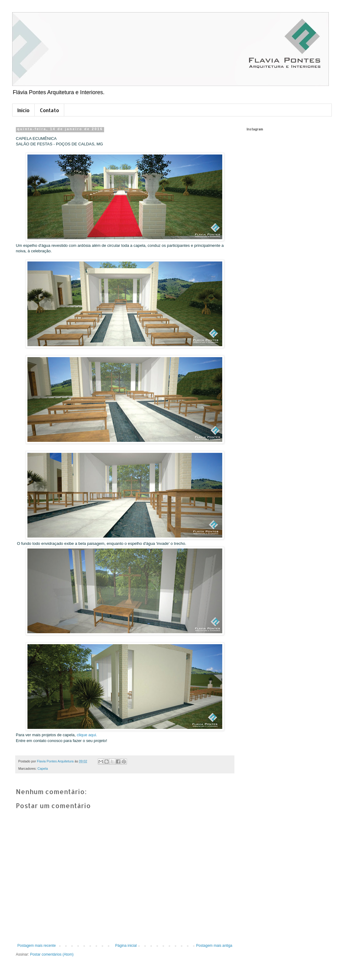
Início (23, 110)
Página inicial (126, 946)
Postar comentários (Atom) (52, 954)
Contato (49, 110)
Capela (43, 769)
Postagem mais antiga (214, 946)
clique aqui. (87, 735)
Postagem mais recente (37, 946)
